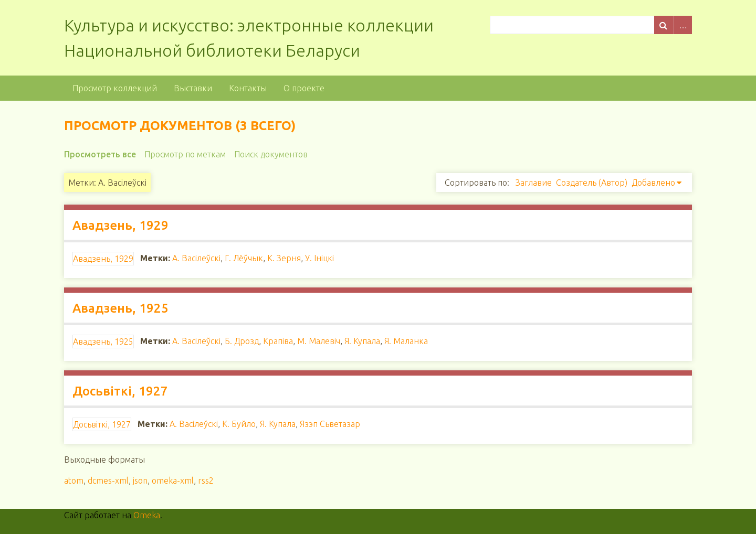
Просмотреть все (100, 154)
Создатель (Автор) (592, 183)
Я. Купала (362, 341)
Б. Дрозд (242, 341)
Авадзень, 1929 (120, 225)
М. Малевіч (319, 341)
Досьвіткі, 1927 (120, 391)
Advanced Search (682, 25)
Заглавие (534, 183)
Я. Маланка (406, 341)
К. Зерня (284, 258)
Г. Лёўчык (244, 258)
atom (74, 480)
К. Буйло (239, 424)
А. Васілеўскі (196, 258)
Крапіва (278, 341)
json (140, 480)
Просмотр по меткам (185, 154)
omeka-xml (173, 480)
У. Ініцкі (319, 258)
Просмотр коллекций (115, 88)
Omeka (147, 515)
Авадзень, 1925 (120, 308)
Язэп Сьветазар (330, 424)
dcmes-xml (108, 480)
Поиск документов (271, 154)
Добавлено (653, 183)
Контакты (248, 88)
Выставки (193, 88)
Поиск (664, 25)
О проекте (304, 88)
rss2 (206, 480)
